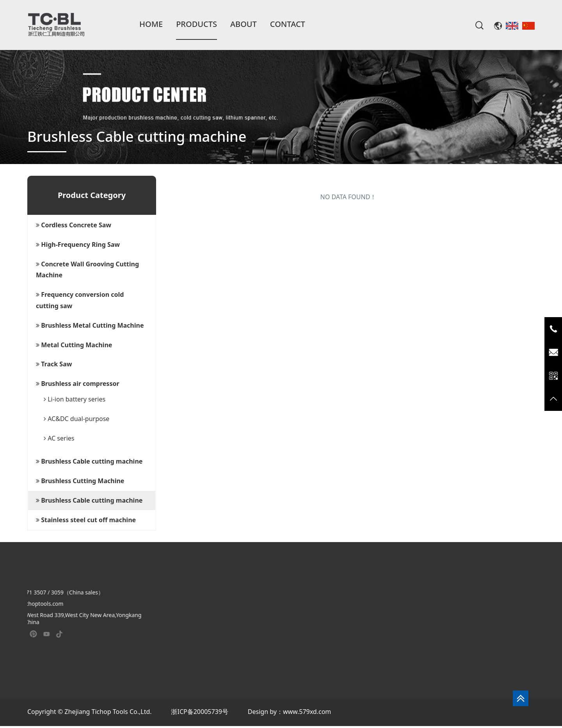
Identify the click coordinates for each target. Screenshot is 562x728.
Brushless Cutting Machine (80, 481)
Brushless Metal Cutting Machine (90, 325)
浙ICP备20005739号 (199, 712)
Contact (288, 24)
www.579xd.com (307, 712)
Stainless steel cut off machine (86, 520)
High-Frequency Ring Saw (78, 244)
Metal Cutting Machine (74, 345)
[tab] (92, 225)
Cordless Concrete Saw (74, 225)
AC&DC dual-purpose (76, 419)
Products (197, 24)
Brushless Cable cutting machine (89, 461)
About (244, 24)
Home (151, 24)
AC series (59, 438)
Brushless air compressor (78, 384)
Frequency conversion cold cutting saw (80, 300)
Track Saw (54, 364)
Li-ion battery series (75, 399)
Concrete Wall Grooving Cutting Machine (87, 270)
